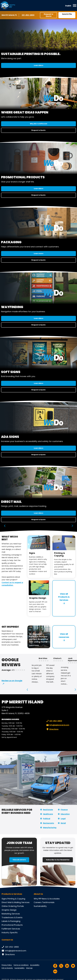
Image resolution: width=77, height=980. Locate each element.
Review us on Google (12, 681)
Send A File (67, 14)
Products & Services (12, 894)
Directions (52, 729)
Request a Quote (48, 15)
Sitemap (29, 968)
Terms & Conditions (21, 965)
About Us (38, 894)
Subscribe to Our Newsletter (58, 860)
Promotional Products (12, 925)
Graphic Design (38, 598)
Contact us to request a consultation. (12, 584)
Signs (32, 553)
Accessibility (35, 965)
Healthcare (48, 814)
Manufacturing (50, 828)
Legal (63, 819)
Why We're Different (39, 124)
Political (47, 819)
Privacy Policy (7, 965)
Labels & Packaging (11, 921)
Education (65, 814)
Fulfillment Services (11, 929)
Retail (63, 823)
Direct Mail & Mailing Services (16, 902)
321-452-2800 (28, 15)
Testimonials (48, 902)
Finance (64, 810)
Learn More (39, 65)
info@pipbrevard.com (58, 725)
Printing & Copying (60, 554)
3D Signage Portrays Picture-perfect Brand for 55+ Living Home (39, 638)
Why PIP (37, 899)
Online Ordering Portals (13, 906)
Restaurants (49, 823)
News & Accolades (51, 899)
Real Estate (48, 810)
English (68, 6)
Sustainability (40, 906)
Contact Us (7, 940)
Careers (38, 902)
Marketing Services (11, 914)
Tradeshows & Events (12, 917)
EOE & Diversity (7, 968)
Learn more (39, 254)
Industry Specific (10, 933)
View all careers (19, 860)
